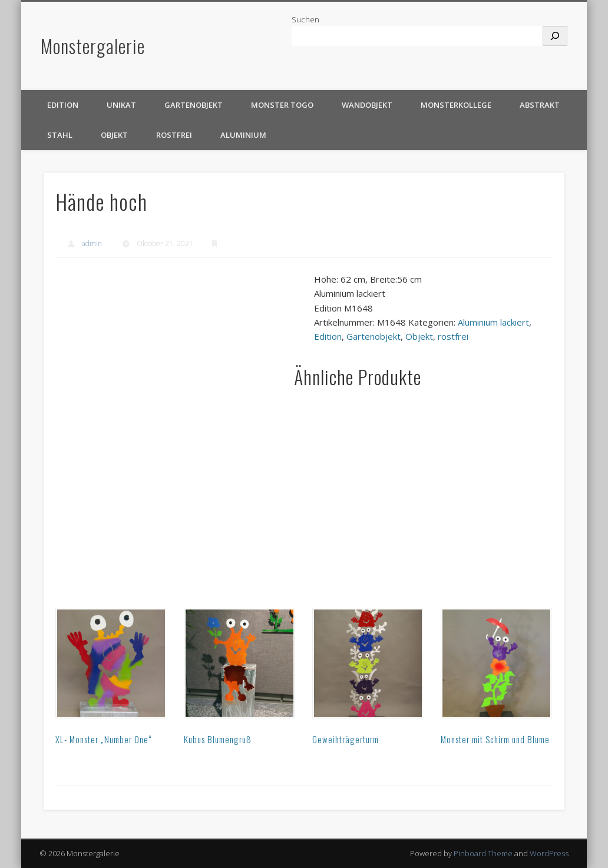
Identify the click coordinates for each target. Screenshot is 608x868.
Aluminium (243, 135)
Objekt (114, 135)
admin (92, 243)
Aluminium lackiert (493, 322)
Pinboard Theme (483, 853)
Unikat (121, 105)
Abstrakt (540, 105)
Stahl (60, 135)
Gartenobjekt (194, 105)
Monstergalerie (93, 46)
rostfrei (174, 135)
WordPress (549, 853)
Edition (63, 105)
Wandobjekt (367, 105)
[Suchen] (555, 36)
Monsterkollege (456, 105)
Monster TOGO (282, 105)
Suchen (305, 19)
